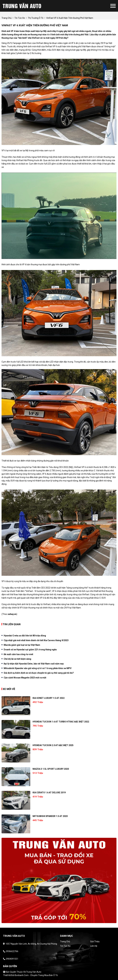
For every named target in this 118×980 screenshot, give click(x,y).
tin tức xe (20, 18)
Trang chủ (65, 941)
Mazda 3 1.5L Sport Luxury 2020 (51, 769)
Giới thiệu (95, 941)
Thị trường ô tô (36, 18)
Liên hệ (94, 946)
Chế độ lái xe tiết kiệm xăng (17, 659)
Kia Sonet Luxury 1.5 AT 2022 (49, 698)
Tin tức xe (65, 946)
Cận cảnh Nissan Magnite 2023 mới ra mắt (25, 678)
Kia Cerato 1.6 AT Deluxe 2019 (49, 793)
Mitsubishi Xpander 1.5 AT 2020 (50, 816)
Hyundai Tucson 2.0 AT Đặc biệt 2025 (53, 745)
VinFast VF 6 (51, 46)
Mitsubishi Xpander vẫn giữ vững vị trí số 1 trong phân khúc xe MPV (38, 668)
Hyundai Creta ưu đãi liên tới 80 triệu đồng (25, 636)
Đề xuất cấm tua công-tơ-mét (18, 654)
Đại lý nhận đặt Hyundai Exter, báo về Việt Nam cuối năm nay (34, 664)
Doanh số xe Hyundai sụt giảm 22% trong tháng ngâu (30, 650)
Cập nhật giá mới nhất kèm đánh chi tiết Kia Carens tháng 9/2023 (36, 640)
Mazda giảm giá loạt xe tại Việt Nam (22, 645)
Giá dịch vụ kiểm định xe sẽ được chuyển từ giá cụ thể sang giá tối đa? (39, 673)
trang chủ (7, 18)
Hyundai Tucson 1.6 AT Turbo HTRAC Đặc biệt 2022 (61, 722)
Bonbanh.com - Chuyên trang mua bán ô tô (36, 975)
